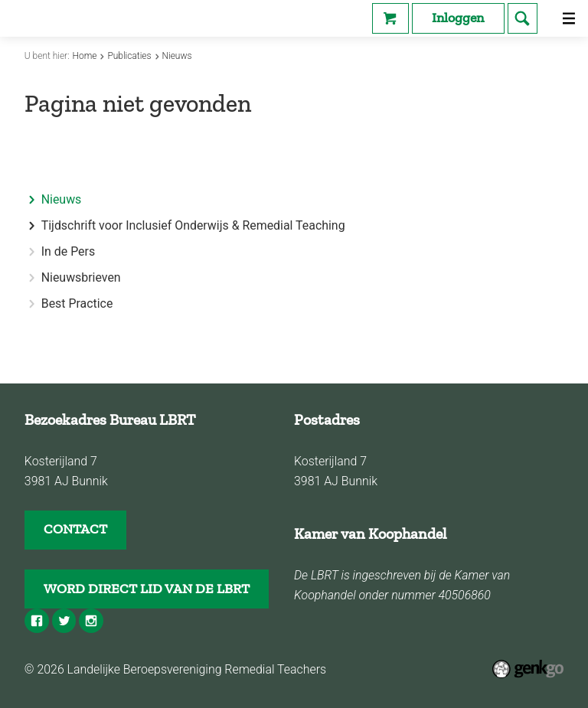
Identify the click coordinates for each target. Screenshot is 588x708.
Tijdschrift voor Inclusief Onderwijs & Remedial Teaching (193, 226)
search (523, 18)
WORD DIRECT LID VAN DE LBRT (147, 589)
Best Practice (77, 304)
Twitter (64, 621)
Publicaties (129, 56)
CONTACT (75, 529)
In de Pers (68, 252)
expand (31, 226)
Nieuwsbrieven (81, 278)
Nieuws (177, 56)
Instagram (91, 621)
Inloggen (458, 18)
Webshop (390, 18)
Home (85, 56)
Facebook (37, 621)
